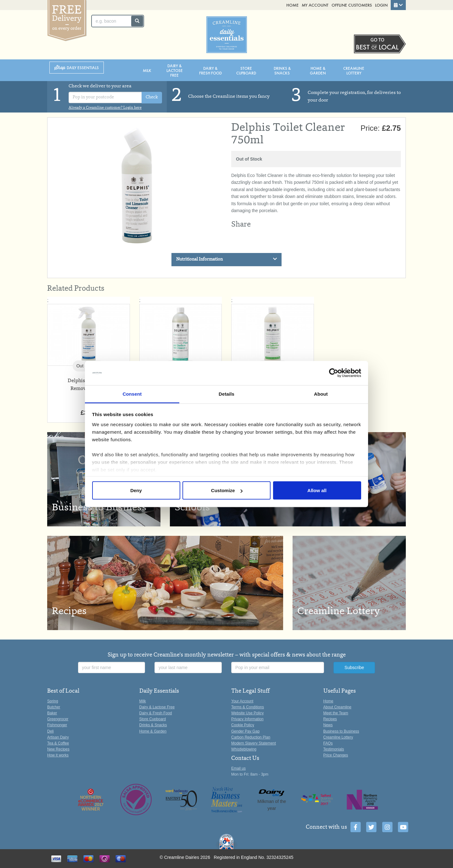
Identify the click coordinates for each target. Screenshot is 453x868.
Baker (52, 713)
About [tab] (321, 394)
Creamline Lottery (354, 70)
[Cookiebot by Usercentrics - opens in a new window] (334, 373)
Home (292, 5)
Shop (77, 68)
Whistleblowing (244, 749)
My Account (315, 5)
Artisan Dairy (58, 737)
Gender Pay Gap (245, 731)
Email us (238, 768)
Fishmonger (57, 725)
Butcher (54, 707)
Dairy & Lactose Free (175, 70)
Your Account (242, 701)
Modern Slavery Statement (254, 743)
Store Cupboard (246, 70)
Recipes (330, 719)
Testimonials (334, 749)
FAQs (328, 743)
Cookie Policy (243, 725)
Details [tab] (226, 394)
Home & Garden (318, 70)
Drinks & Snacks (282, 70)
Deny (136, 490)
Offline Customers (352, 5)
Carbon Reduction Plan (251, 737)
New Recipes (58, 749)
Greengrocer (58, 719)
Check (152, 98)
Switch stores (380, 44)
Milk (147, 70)
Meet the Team (336, 713)
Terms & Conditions (248, 707)
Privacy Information (247, 719)
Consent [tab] (132, 394)
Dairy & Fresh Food (210, 70)
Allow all (317, 490)
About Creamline (337, 707)
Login (381, 5)
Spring (53, 701)
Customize (227, 490)
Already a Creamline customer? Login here (105, 108)
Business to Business (341, 731)
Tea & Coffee (58, 743)
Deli (50, 731)
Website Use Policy (247, 713)
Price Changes (336, 755)
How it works (58, 755)
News (328, 725)
